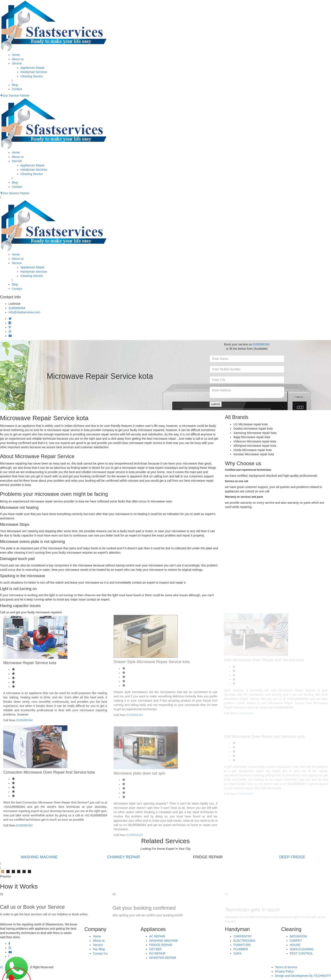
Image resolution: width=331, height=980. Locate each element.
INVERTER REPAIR (163, 958)
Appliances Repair (33, 68)
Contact (17, 89)
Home (16, 55)
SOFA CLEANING (302, 949)
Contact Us (100, 953)
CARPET (296, 941)
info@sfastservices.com (24, 312)
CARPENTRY (243, 936)
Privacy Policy (284, 971)
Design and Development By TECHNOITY (303, 976)
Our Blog (99, 949)
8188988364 (17, 308)
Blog (15, 85)
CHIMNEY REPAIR (123, 857)
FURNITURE (242, 945)
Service (17, 63)
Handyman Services (34, 72)
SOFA (237, 953)
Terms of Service (286, 967)
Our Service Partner (15, 96)
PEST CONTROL (301, 953)
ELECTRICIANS (244, 941)
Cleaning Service (32, 76)
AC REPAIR (157, 936)
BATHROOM (298, 936)
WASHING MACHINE (39, 857)
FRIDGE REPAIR (161, 945)
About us (18, 59)
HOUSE (295, 945)
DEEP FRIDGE (292, 857)
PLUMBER (241, 949)
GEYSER (155, 949)
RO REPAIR (157, 953)
